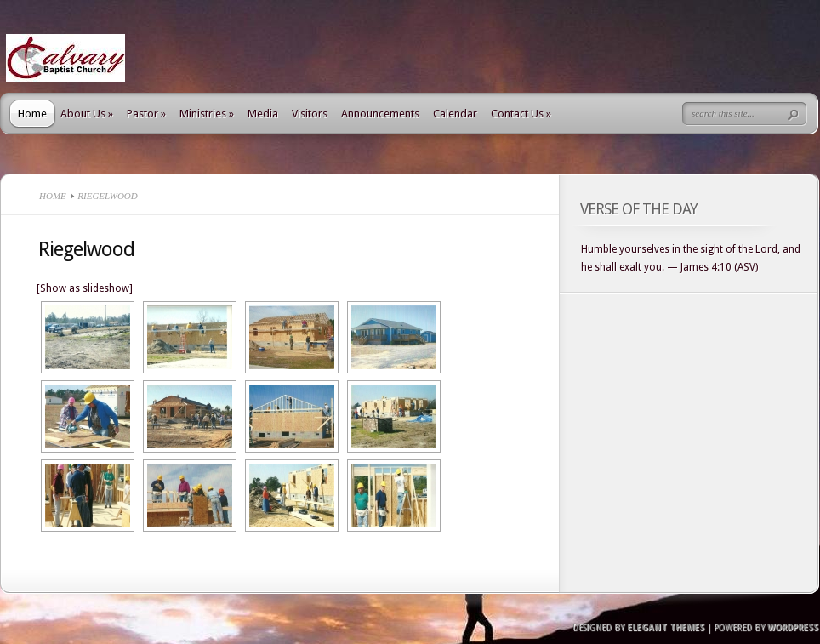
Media (263, 114)
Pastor (146, 114)
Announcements (380, 114)
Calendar (455, 114)
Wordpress (793, 627)
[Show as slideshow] (85, 288)
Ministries (207, 114)
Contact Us (521, 114)
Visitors (310, 114)
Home (32, 114)
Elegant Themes (666, 627)
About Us (87, 114)
